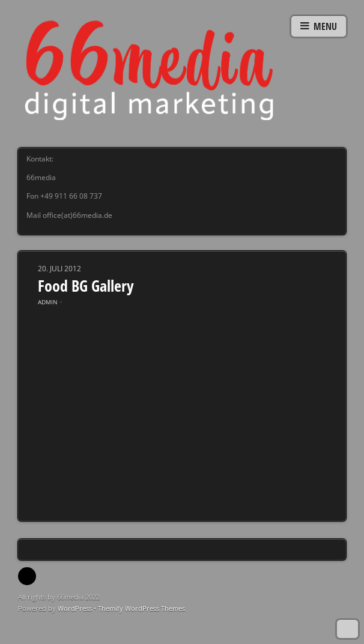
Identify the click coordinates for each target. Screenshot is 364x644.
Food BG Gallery (86, 286)
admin (48, 302)
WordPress (75, 608)
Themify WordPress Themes (141, 608)
